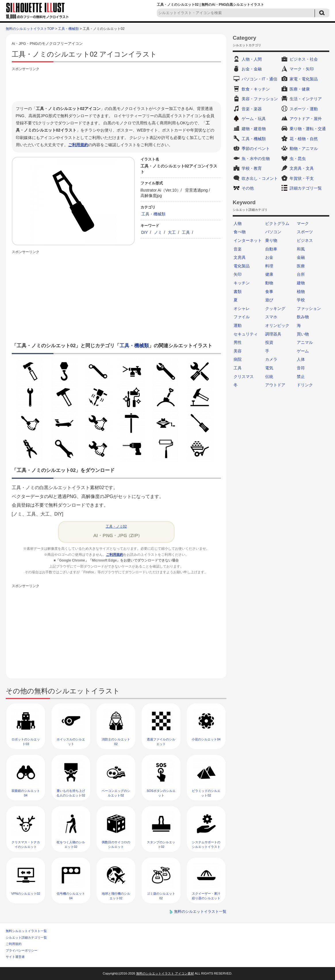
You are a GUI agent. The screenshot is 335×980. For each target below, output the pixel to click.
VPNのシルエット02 (26, 894)
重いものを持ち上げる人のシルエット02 (71, 793)
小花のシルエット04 (206, 739)
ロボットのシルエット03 (26, 741)
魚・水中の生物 (256, 159)
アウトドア (275, 385)
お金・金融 (252, 69)
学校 (301, 300)
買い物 (303, 334)
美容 (238, 351)
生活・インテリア (306, 99)
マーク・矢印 (302, 69)
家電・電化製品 (304, 79)
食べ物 (240, 232)
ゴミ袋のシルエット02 (161, 896)
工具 (186, 232)
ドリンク (305, 385)
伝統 (269, 377)
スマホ (271, 317)
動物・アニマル (304, 148)
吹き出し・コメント (260, 178)
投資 (269, 342)
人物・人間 (252, 59)
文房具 (240, 257)
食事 (269, 292)
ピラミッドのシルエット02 (206, 793)
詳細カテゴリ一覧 (306, 188)
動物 (269, 283)
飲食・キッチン (256, 89)
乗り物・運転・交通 (308, 129)
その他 (248, 188)
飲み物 (303, 317)
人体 (301, 359)
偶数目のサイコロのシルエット (116, 844)
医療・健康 (300, 89)
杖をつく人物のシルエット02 (71, 844)
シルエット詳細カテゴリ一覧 (26, 937)
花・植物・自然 (304, 139)
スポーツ (305, 232)
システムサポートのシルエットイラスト (206, 844)
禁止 (301, 377)
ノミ (158, 232)
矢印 (238, 274)
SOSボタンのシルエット (161, 793)
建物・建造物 (254, 129)
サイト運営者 (15, 957)
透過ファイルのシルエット (161, 741)
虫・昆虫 (298, 159)
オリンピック (277, 325)
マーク (303, 223)
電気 (269, 368)
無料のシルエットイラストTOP (30, 29)
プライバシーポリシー (22, 950)
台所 (301, 274)
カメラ (271, 359)
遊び (269, 300)
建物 (301, 283)
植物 (301, 292)
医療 (301, 266)
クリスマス (244, 377)
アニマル (305, 342)
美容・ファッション (260, 99)
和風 (301, 249)
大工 (172, 232)
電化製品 (242, 266)
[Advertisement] (116, 85)
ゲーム (303, 351)
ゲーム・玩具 (254, 119)
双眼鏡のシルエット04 (26, 793)
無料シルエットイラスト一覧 (26, 931)
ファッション (309, 308)
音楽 (238, 249)
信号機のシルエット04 (71, 896)
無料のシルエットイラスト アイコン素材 (165, 973)
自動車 (271, 249)
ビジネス (305, 240)
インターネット (248, 240)
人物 (238, 223)
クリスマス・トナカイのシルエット (26, 844)
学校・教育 (252, 168)
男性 (238, 342)
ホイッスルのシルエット (71, 741)
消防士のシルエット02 (116, 741)
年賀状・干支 (302, 178)
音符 (301, 368)
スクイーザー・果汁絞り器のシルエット (206, 896)
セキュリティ (246, 334)
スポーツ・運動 (304, 109)
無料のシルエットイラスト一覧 (200, 911)
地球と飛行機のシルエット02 (116, 896)
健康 (269, 274)
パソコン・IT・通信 (259, 79)
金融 (301, 257)
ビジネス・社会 (304, 59)
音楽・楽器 (252, 109)
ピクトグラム (277, 223)
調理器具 (273, 334)
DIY (145, 232)
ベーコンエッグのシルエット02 (116, 793)
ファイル (242, 317)
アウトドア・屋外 (306, 119)
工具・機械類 (68, 29)
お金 (269, 257)
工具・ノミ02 (116, 526)
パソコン (273, 232)
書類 (238, 292)
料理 (269, 266)
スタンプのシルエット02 (161, 844)
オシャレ (242, 308)
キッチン (242, 283)
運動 (238, 325)
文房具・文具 (302, 168)
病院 (238, 359)
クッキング (275, 308)
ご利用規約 (78, 145)
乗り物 (271, 240)
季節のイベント (256, 148)
